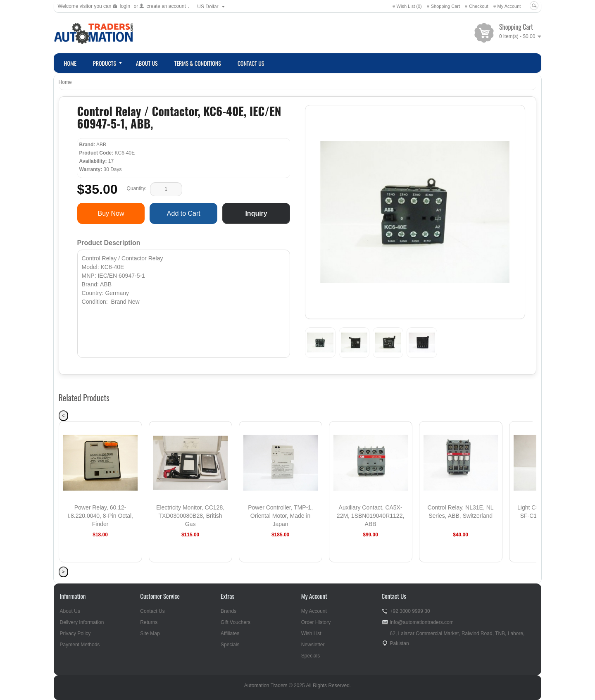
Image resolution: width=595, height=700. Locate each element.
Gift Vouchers (236, 622)
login (125, 6)
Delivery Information (82, 622)
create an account (166, 6)
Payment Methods (80, 645)
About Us (70, 611)
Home (65, 82)
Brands (228, 611)
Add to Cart (184, 213)
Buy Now (111, 213)
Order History (316, 622)
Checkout (478, 6)
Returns (149, 622)
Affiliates (230, 633)
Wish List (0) (409, 6)
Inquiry (256, 213)
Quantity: (136, 188)
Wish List (311, 633)
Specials (230, 645)
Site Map (150, 633)
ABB (101, 145)
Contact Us (152, 611)
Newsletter (313, 645)
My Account (509, 6)
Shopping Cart (445, 6)
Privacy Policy (75, 633)
